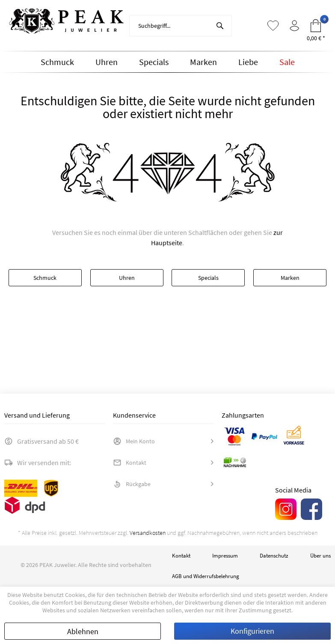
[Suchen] (220, 26)
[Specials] (154, 62)
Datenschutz (274, 556)
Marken (290, 278)
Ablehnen (83, 631)
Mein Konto (134, 441)
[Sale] (287, 62)
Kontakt (130, 463)
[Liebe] (248, 62)
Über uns (320, 556)
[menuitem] (181, 26)
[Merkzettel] (273, 26)
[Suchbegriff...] (181, 26)
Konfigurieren (252, 631)
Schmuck (45, 278)
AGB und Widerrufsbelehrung (206, 576)
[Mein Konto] (294, 26)
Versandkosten (148, 533)
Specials (208, 278)
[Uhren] (107, 62)
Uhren (127, 278)
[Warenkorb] (316, 26)
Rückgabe (132, 484)
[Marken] (203, 62)
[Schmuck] (57, 62)
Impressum (225, 556)
